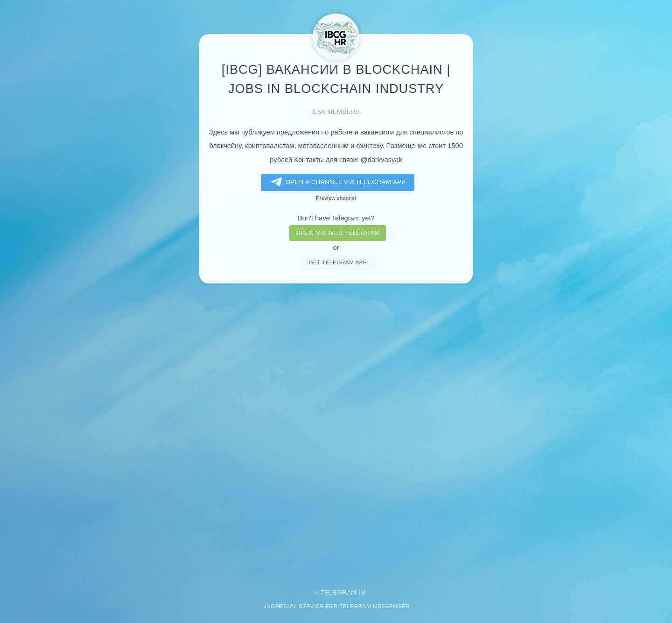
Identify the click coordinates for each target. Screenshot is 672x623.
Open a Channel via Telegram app (337, 182)
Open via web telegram (337, 233)
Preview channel (336, 198)
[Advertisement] (336, 430)
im (362, 592)
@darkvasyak (381, 160)
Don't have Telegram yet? (336, 218)
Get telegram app (337, 262)
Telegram (339, 592)
